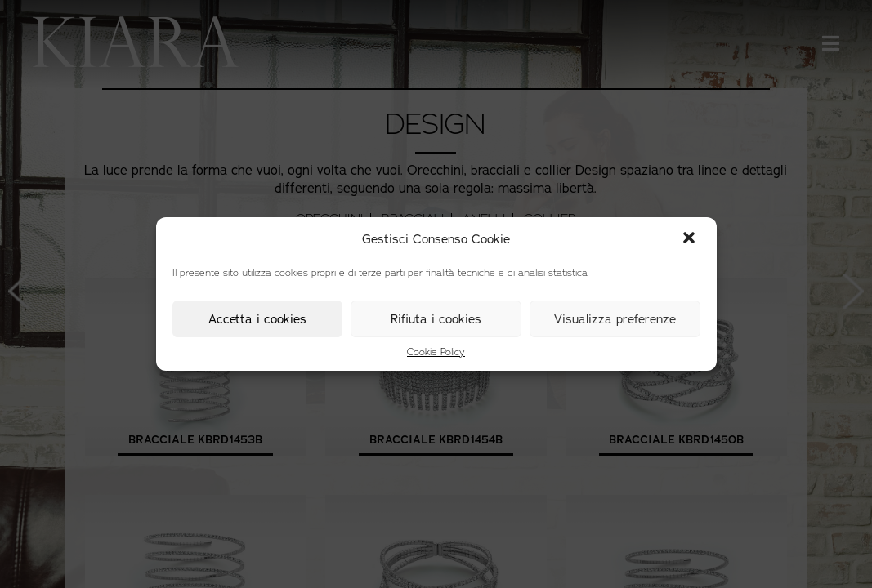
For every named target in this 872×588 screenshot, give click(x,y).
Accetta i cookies (257, 319)
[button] (691, 239)
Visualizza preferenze (615, 319)
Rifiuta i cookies (436, 319)
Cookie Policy (436, 352)
